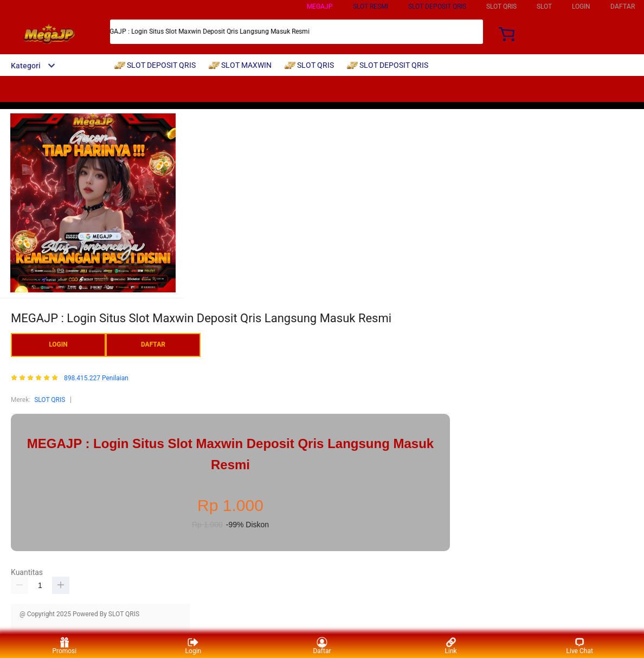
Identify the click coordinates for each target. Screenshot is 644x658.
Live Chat (580, 646)
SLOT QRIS (50, 400)
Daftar (322, 646)
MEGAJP (320, 7)
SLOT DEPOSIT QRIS (437, 7)
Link (451, 646)
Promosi (64, 646)
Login (194, 646)
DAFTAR (623, 7)
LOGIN (581, 7)
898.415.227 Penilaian (96, 378)
